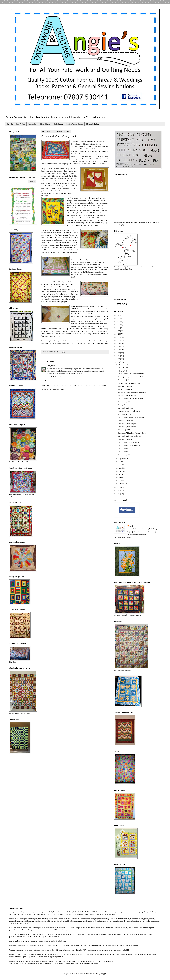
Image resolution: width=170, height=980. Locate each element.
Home (75, 386)
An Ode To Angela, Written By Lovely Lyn (132, 392)
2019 (119, 337)
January (121, 484)
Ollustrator (89, 974)
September (122, 459)
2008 (119, 494)
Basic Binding (58, 124)
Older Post (105, 386)
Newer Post (46, 386)
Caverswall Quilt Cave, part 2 (128, 424)
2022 (119, 328)
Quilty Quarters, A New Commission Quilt (132, 417)
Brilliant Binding (45, 124)
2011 (119, 362)
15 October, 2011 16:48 (55, 376)
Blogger (103, 974)
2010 (119, 487)
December (122, 365)
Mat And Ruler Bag (93, 124)
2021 (119, 331)
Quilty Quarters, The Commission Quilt (131, 374)
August (121, 462)
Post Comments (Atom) (58, 389)
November (122, 368)
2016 (119, 347)
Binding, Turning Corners (75, 124)
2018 (119, 340)
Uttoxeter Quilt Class (125, 389)
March (121, 477)
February (122, 481)
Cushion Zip (32, 124)
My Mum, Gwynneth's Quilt (127, 396)
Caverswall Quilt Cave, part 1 (128, 427)
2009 (119, 491)
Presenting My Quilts (125, 414)
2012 (119, 359)
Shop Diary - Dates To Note (16, 124)
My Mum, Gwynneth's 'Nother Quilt (130, 383)
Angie (131, 526)
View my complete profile (123, 537)
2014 (119, 353)
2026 (119, 315)
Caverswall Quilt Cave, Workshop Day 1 (131, 436)
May (120, 471)
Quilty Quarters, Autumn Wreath (129, 442)
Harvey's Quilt (123, 405)
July (120, 465)
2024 (119, 322)
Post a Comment (50, 381)
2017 (119, 343)
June (120, 468)
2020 (119, 334)
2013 (119, 356)
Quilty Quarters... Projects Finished (129, 445)
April (120, 474)
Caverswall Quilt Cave (125, 380)
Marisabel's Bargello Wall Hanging (129, 411)
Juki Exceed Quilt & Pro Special (60, 240)
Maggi (50, 366)
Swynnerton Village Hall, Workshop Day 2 (132, 433)
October (121, 371)
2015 (119, 350)
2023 (119, 325)
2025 (119, 318)
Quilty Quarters (123, 449)
